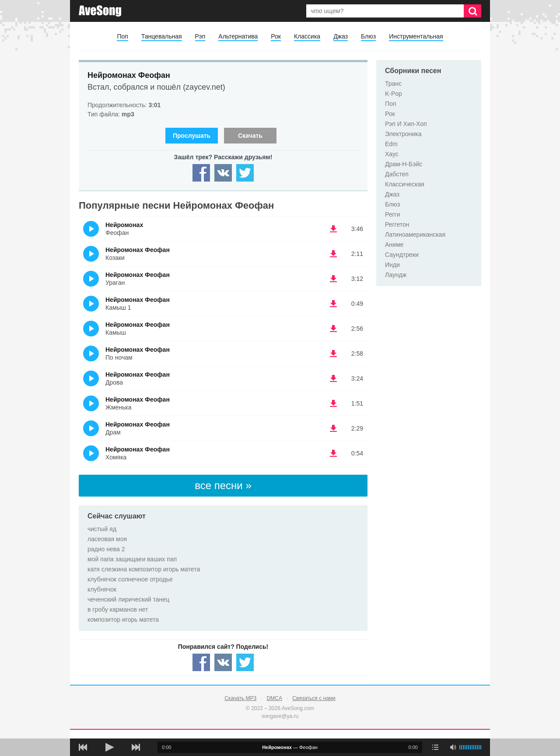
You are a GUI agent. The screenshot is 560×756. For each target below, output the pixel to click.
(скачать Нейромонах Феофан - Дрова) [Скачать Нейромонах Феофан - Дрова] (333, 378)
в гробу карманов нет (118, 609)
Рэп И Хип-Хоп (406, 124)
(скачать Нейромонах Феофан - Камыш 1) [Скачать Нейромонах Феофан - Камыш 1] (333, 304)
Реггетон (397, 224)
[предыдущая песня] (83, 747)
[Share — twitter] (245, 173)
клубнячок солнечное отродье (130, 579)
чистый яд (102, 529)
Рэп (200, 36)
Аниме (394, 245)
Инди (392, 265)
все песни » (223, 485)
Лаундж (396, 275)
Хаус (392, 154)
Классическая (405, 184)
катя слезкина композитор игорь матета (144, 569)
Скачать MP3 (240, 698)
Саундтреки (402, 255)
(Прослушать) (91, 229)
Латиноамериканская (415, 234)
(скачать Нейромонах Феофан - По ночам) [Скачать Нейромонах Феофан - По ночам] (333, 353)
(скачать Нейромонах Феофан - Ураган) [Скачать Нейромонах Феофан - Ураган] (333, 279)
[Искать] (472, 11)
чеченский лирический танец (128, 599)
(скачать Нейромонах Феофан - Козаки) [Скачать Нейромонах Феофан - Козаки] (333, 254)
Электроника (403, 134)
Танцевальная (162, 36)
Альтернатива (238, 36)
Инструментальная (416, 36)
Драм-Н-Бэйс (404, 164)
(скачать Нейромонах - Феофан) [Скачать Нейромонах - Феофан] (333, 229)
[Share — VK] (223, 173)
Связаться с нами (314, 698)
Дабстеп (397, 174)
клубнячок (102, 589)
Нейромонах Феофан (129, 75)
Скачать (250, 136)
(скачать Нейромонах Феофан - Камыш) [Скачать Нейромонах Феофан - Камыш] (333, 329)
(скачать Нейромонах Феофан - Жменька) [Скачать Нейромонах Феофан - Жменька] (333, 403)
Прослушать (192, 136)
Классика (307, 36)
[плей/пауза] (109, 747)
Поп (122, 36)
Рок (276, 36)
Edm (391, 144)
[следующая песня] (136, 747)
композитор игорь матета (123, 619)
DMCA (275, 698)
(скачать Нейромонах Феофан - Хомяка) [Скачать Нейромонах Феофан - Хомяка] (333, 453)
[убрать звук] (453, 747)
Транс (393, 84)
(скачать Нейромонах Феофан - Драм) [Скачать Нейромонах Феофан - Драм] (333, 428)
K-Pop (394, 94)
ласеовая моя (107, 539)
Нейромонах (124, 225)
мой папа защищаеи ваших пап (132, 559)
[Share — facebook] (201, 173)
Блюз (368, 36)
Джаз (341, 36)
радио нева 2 (106, 549)
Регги (393, 214)
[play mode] (435, 747)
